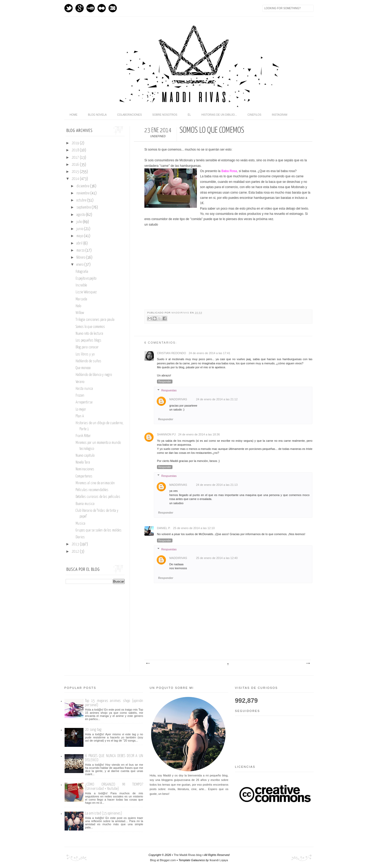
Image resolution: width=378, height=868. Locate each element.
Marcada (81, 299)
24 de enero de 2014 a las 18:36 (199, 434)
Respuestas (169, 390)
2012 (76, 552)
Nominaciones (85, 469)
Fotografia (82, 272)
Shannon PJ (166, 434)
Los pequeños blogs (88, 340)
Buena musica (85, 504)
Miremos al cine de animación (95, 483)
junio (80, 229)
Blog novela (97, 115)
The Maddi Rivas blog (188, 855)
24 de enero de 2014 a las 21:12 (217, 399)
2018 (76, 150)
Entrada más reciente (148, 663)
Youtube (91, 8)
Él (189, 115)
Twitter (69, 8)
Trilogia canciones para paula (95, 320)
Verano (80, 382)
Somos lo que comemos (90, 327)
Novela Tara (83, 462)
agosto (81, 215)
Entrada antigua (308, 663)
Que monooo (83, 368)
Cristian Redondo (172, 353)
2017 (76, 158)
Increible (81, 285)
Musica (80, 524)
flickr (102, 8)
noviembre (83, 193)
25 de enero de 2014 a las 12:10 (194, 528)
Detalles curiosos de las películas (98, 497)
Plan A (80, 416)
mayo (80, 236)
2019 (76, 143)
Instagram (113, 8)
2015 (76, 172)
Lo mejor (81, 409)
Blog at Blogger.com (163, 860)
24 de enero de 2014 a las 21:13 (217, 485)
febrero (81, 258)
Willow (80, 313)
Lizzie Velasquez (86, 292)
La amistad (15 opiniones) (104, 813)
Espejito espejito (86, 279)
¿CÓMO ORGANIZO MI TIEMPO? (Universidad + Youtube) (114, 787)
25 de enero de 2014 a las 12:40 (217, 558)
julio (80, 222)
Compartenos (84, 476)
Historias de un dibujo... (219, 115)
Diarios (80, 537)
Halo (78, 306)
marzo (81, 251)
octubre (82, 200)
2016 (76, 165)
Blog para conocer (87, 347)
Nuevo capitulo (85, 456)
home (73, 115)
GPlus (80, 8)
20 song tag (93, 730)
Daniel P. (164, 528)
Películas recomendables (92, 490)
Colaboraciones (129, 115)
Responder (165, 382)
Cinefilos (254, 115)
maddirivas (181, 313)
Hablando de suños (88, 361)
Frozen (80, 396)
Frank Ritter (83, 436)
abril (80, 243)
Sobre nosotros (165, 115)
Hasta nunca (84, 389)
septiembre (84, 207)
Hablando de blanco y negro (94, 375)
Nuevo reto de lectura (89, 334)
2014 (76, 179)
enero (80, 265)
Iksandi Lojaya (219, 860)
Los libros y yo (85, 354)
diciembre (83, 186)
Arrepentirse (84, 402)
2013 (76, 544)
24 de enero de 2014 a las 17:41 (209, 353)
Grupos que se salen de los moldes (99, 530)
